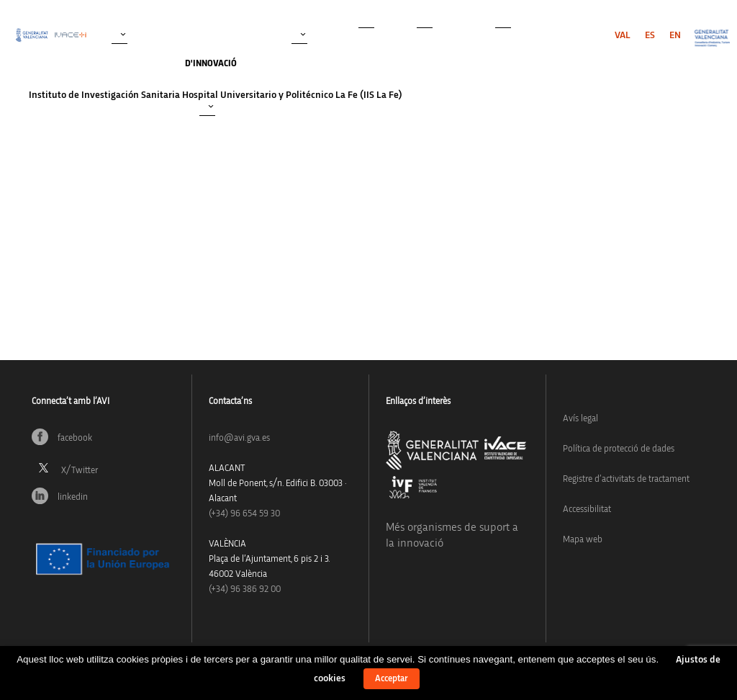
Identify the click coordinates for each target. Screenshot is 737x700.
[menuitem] (623, 35)
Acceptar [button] (392, 679)
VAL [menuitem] (623, 35)
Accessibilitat (587, 510)
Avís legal (580, 419)
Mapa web (583, 540)
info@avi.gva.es (239, 438)
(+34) (244, 514)
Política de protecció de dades (619, 449)
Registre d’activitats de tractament (626, 479)
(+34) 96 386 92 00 (245, 589)
